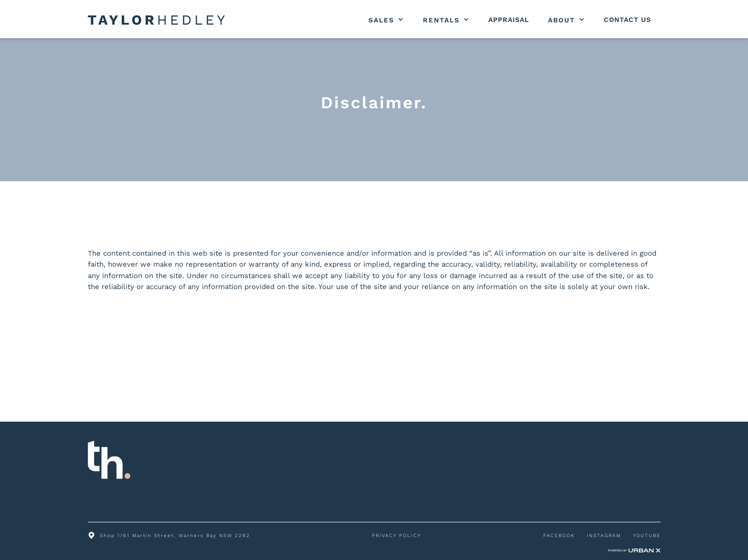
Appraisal (509, 20)
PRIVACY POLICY (396, 535)
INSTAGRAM (604, 535)
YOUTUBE (647, 535)
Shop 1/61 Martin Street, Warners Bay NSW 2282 (175, 535)
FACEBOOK (559, 535)
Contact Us (627, 20)
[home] (157, 20)
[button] (386, 20)
